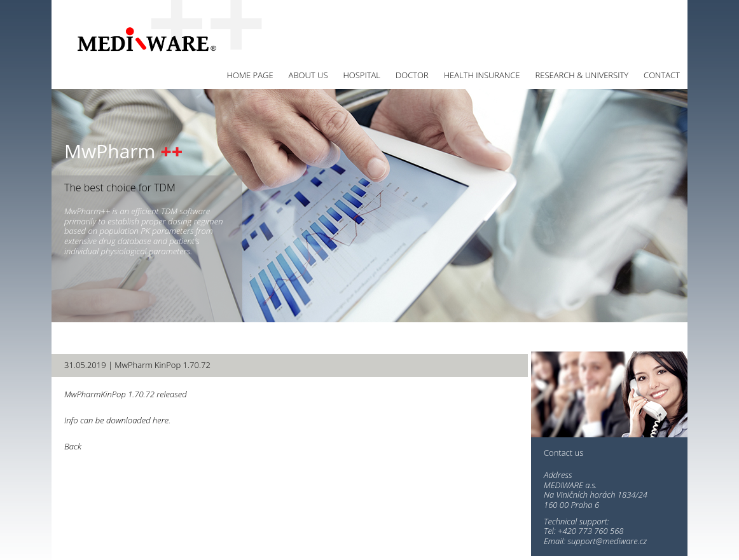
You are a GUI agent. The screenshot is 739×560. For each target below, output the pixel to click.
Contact (662, 75)
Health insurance (482, 75)
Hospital (362, 75)
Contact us (563, 453)
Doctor (412, 75)
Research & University (582, 75)
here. (162, 420)
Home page (250, 75)
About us (308, 75)
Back (73, 446)
